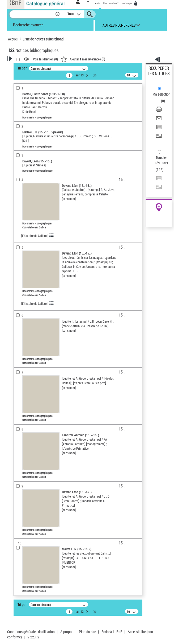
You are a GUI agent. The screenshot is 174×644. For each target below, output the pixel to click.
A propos (67, 632)
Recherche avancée (28, 25)
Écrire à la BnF (112, 632)
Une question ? (111, 3)
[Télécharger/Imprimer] (159, 111)
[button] (58, 14)
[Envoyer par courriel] (159, 120)
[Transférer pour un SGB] (159, 138)
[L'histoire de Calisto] (34, 236)
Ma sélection (162, 94)
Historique (127, 3)
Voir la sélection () (45, 59)
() (83, 59)
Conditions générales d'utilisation (31, 632)
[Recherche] (32, 14)
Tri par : (23, 68)
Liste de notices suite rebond (43, 39)
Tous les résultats (162, 160)
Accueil (13, 39)
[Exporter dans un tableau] (159, 129)
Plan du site (87, 632)
